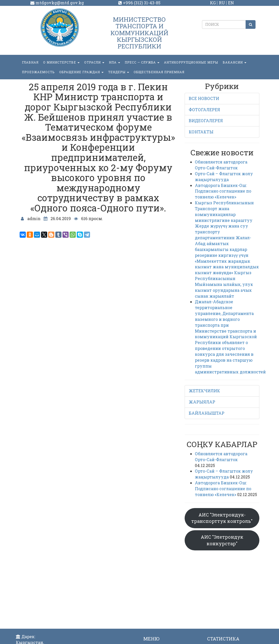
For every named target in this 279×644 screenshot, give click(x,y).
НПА (115, 62)
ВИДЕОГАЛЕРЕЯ (206, 121)
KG (213, 3)
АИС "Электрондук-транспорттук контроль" (222, 518)
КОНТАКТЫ (201, 132)
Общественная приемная (159, 72)
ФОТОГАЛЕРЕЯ (204, 110)
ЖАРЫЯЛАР (202, 402)
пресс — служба (142, 62)
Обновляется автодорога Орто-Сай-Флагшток (221, 165)
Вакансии (234, 62)
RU (222, 3)
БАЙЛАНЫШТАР (207, 413)
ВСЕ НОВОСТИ (204, 98)
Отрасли (94, 62)
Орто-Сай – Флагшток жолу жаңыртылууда (224, 176)
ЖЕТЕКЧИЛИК (204, 391)
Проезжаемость (38, 72)
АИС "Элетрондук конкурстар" (222, 540)
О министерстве (61, 62)
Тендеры (119, 72)
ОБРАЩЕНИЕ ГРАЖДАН (81, 72)
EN (231, 3)
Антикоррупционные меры (191, 62)
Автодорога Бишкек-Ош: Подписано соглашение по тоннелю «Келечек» (223, 191)
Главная (30, 62)
